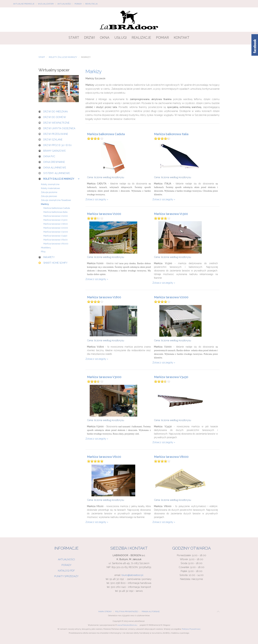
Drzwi (90, 38)
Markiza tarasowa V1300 (171, 214)
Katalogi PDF (66, 571)
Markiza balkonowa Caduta (106, 134)
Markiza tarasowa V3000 (104, 377)
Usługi (121, 38)
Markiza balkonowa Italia (171, 134)
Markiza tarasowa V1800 (104, 297)
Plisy (43, 252)
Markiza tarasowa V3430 (171, 377)
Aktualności (64, 4)
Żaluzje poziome (49, 192)
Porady (78, 4)
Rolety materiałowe (50, 188)
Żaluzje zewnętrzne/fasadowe (56, 200)
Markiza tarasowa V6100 (104, 457)
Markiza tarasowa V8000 (171, 457)
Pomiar (162, 38)
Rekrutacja (91, 4)
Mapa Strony (105, 612)
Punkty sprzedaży (66, 576)
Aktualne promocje (24, 4)
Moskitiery (46, 248)
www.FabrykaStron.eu (127, 625)
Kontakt (182, 38)
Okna (105, 38)
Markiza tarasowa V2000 (171, 297)
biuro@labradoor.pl (132, 575)
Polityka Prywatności (127, 612)
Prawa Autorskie (151, 612)
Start (74, 38)
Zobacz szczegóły (96, 199)
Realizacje (141, 38)
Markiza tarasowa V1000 (104, 214)
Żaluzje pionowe (49, 196)
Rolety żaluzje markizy (63, 57)
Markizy (45, 204)
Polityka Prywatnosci (191, 629)
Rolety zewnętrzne (50, 184)
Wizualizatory (46, 4)
